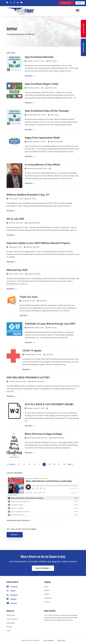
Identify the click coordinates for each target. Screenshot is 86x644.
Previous (12, 464)
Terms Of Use (61, 640)
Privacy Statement (49, 640)
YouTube (12, 603)
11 (59, 464)
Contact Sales (83, 47)
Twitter (11, 591)
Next (70, 464)
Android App (11, 623)
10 (54, 464)
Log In (79, 3)
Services (47, 590)
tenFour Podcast (12, 619)
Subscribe (14, 535)
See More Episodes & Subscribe (18, 520)
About (46, 587)
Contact (47, 602)
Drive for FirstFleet (42, 568)
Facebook (12, 587)
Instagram (12, 595)
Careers (47, 594)
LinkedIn (12, 599)
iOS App (9, 627)
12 (64, 464)
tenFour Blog (11, 615)
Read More (30, 76)
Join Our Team (65, 3)
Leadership (48, 598)
